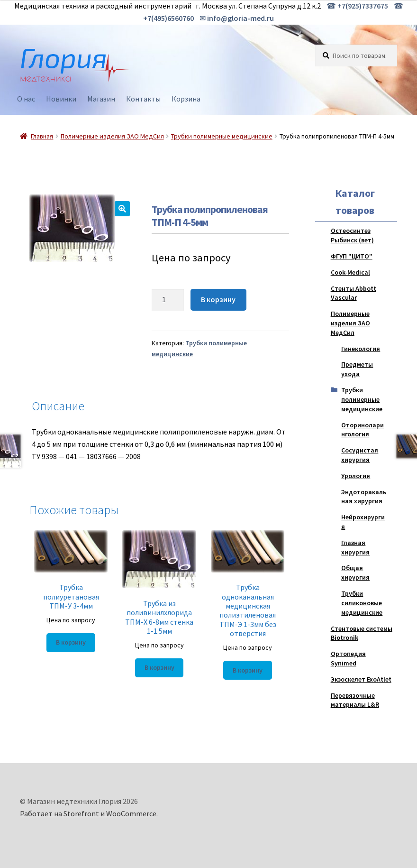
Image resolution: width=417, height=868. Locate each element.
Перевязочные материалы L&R (355, 700)
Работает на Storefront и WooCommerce (88, 813)
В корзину (218, 299)
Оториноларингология (363, 430)
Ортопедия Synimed (348, 658)
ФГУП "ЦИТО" (352, 256)
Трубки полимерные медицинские (222, 136)
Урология (356, 476)
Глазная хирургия (355, 547)
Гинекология (361, 349)
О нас (26, 99)
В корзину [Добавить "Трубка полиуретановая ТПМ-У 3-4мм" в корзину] (71, 642)
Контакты (143, 99)
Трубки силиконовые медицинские (362, 603)
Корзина (186, 99)
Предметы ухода (357, 369)
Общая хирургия (355, 573)
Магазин (101, 99)
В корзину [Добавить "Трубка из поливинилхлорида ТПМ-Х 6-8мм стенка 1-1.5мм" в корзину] (159, 667)
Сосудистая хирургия (360, 455)
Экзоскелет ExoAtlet (361, 679)
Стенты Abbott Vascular (354, 293)
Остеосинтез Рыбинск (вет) (352, 235)
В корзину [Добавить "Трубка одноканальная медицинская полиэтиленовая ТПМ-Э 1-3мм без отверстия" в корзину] (248, 670)
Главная (42, 136)
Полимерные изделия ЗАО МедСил (112, 136)
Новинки (61, 99)
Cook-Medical (350, 272)
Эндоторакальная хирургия (364, 497)
